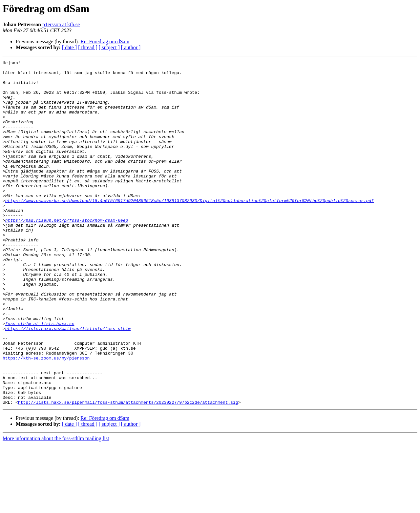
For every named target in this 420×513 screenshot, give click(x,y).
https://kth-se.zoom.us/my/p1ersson (46, 418)
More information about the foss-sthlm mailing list (56, 507)
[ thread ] (88, 47)
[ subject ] (109, 47)
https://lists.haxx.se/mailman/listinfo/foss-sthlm (68, 382)
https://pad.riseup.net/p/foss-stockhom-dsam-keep (67, 253)
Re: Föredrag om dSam (105, 41)
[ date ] (69, 47)
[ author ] (131, 47)
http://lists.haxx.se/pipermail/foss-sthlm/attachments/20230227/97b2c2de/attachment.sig (128, 471)
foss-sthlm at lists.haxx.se (40, 377)
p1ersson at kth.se (61, 24)
